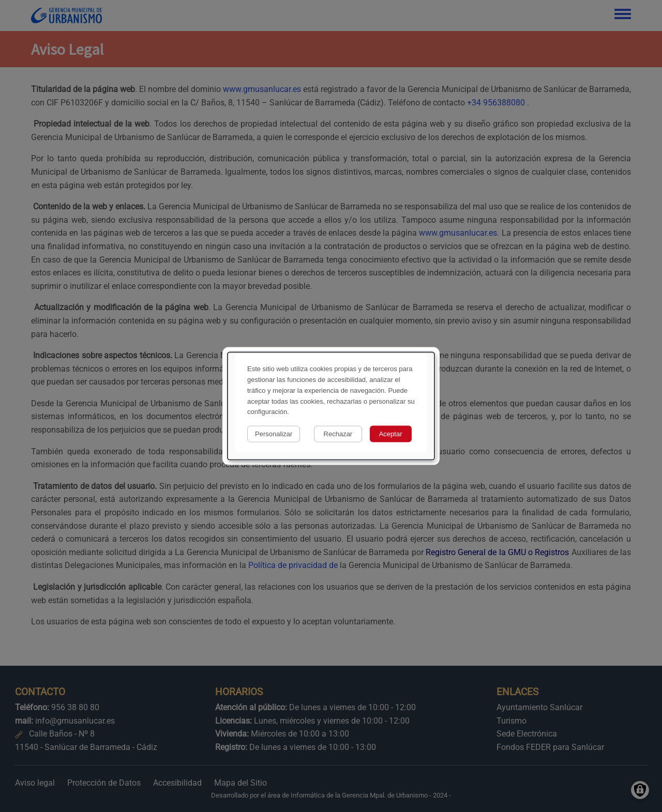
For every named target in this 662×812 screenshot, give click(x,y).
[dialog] (331, 406)
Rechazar (338, 434)
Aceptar (391, 434)
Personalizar (274, 434)
